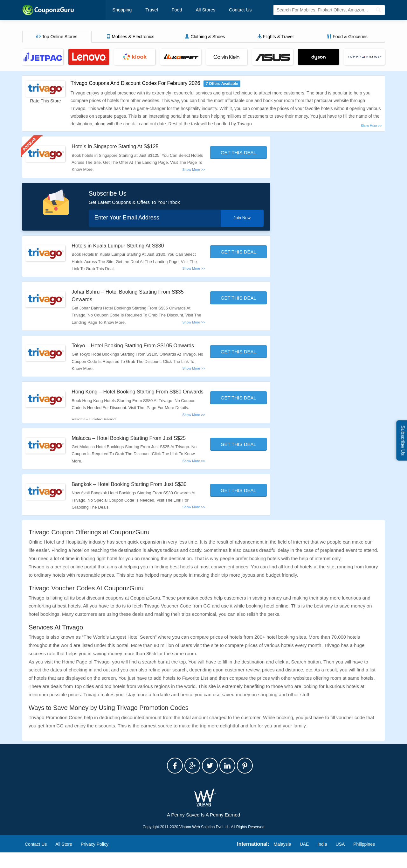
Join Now (240, 218)
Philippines (364, 860)
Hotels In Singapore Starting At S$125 (120, 147)
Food (170, 10)
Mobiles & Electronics (130, 37)
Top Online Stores (57, 37)
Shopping (122, 10)
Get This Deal (238, 153)
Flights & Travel (275, 37)
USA (340, 860)
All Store (64, 860)
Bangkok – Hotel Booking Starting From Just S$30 (135, 500)
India (322, 860)
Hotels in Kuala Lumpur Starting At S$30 (123, 246)
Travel (148, 10)
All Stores (195, 10)
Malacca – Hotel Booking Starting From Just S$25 (135, 454)
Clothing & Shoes (205, 37)
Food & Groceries (347, 37)
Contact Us (227, 10)
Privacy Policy (95, 860)
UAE (304, 860)
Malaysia (283, 860)
